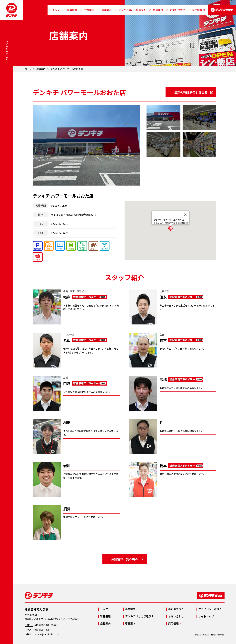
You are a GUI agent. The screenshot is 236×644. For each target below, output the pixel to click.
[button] (170, 229)
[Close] (185, 215)
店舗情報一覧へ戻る (125, 559)
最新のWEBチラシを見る (191, 92)
